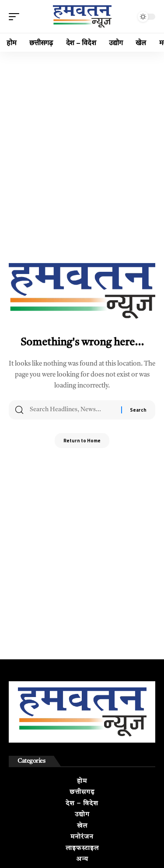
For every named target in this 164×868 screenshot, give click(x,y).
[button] (16, 17)
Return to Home (82, 441)
